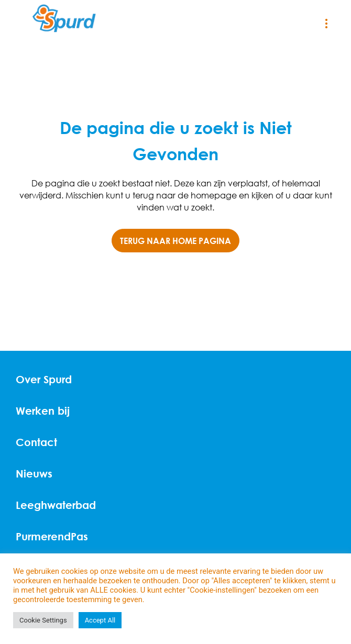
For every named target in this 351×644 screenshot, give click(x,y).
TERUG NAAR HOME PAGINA (175, 241)
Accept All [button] (100, 620)
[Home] (64, 19)
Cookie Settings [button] (43, 620)
